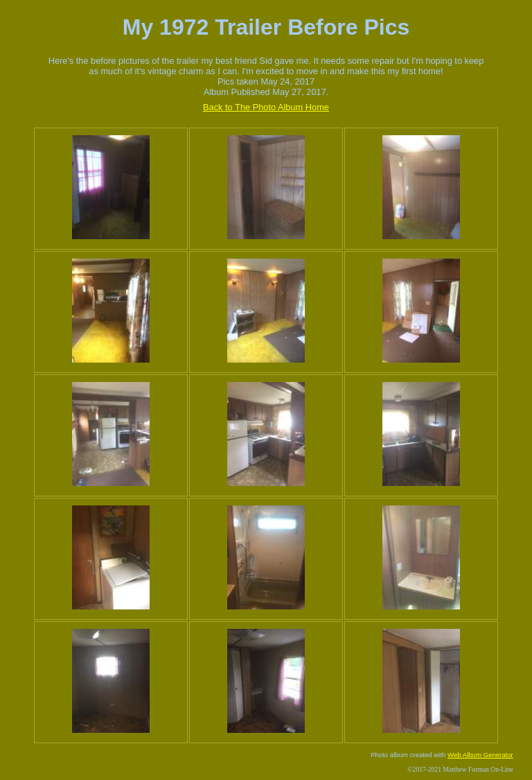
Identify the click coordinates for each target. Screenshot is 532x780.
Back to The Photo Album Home (266, 107)
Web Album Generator (480, 755)
